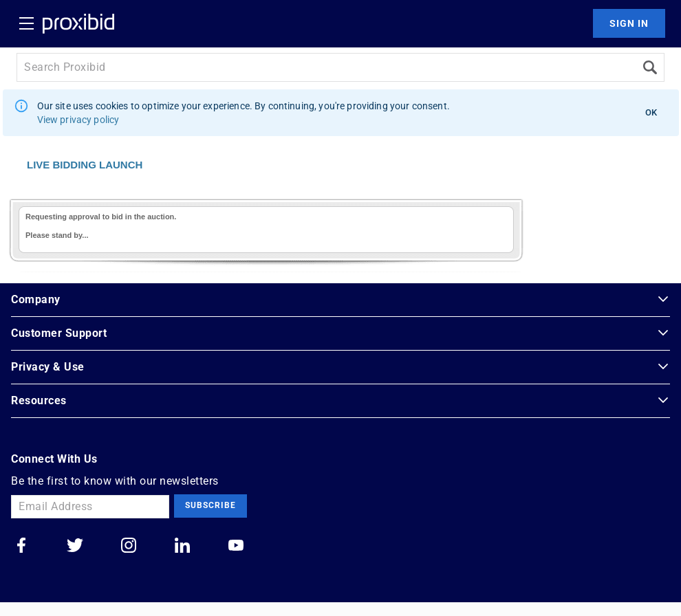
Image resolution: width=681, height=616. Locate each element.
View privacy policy (78, 120)
